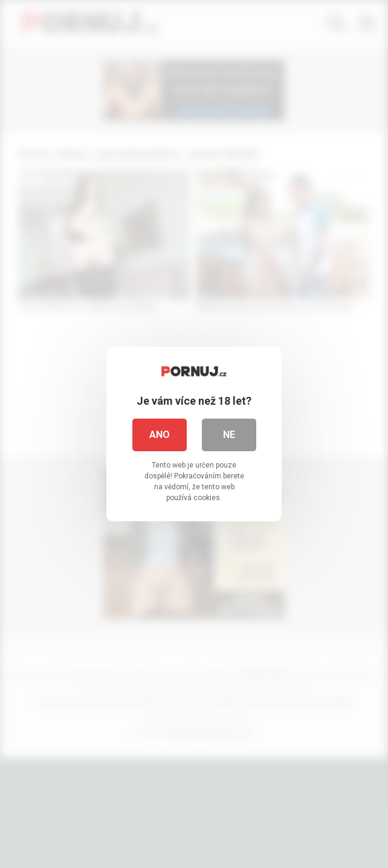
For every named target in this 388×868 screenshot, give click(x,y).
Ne (229, 435)
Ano (160, 435)
